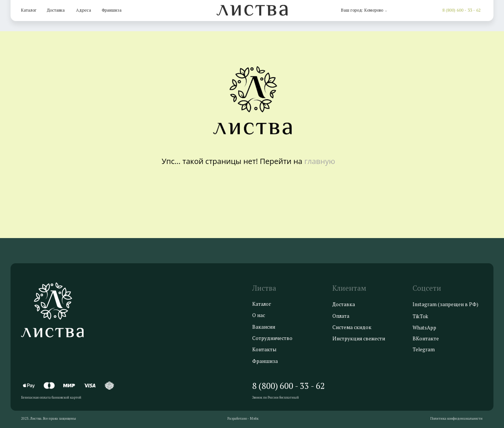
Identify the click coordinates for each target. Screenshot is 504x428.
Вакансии (264, 327)
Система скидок (352, 327)
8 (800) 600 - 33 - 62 (461, 10)
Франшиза (112, 10)
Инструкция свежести (359, 338)
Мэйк (254, 419)
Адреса (84, 10)
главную (320, 161)
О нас (259, 315)
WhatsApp (424, 328)
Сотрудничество (272, 338)
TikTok (420, 316)
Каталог (29, 10)
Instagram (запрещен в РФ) (445, 304)
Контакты (264, 349)
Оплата (341, 316)
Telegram (424, 349)
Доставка (56, 10)
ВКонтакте (426, 338)
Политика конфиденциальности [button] (456, 419)
